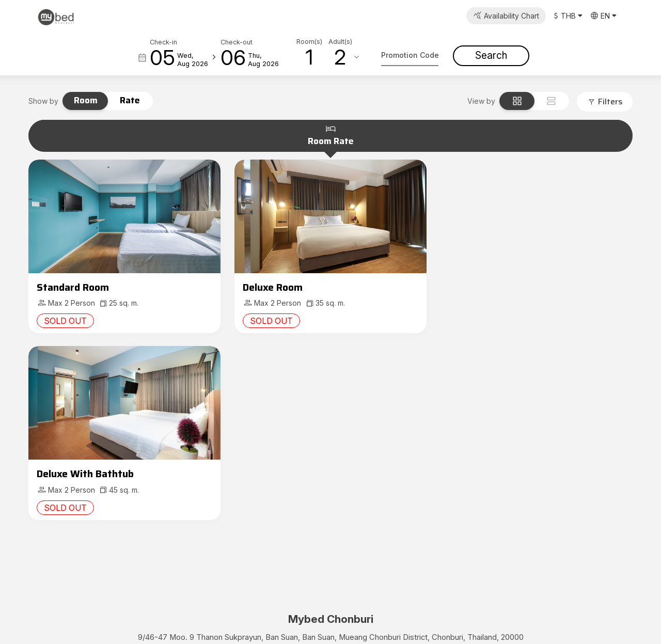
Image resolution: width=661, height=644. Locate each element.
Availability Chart (512, 16)
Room (86, 100)
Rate (130, 100)
